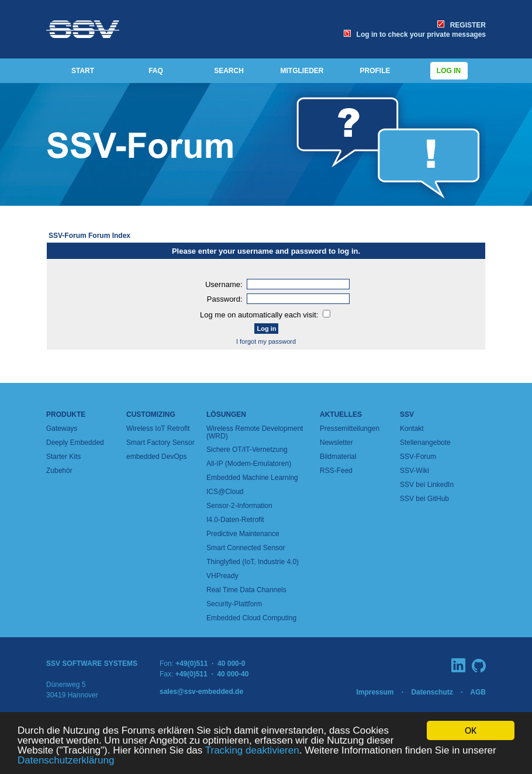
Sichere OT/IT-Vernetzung (247, 450)
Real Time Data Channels (246, 590)
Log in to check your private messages (415, 34)
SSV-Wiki (414, 471)
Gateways (62, 429)
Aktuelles (341, 414)
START (83, 71)
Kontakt (412, 429)
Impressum (375, 692)
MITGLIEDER (302, 71)
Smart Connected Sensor (246, 548)
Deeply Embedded (75, 443)
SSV (407, 414)
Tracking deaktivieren (252, 751)
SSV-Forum (418, 457)
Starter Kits (63, 457)
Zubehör (59, 471)
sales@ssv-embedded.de (201, 692)
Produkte (66, 414)
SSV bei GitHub (424, 499)
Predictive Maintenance (243, 534)
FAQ (156, 71)
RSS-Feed (336, 471)
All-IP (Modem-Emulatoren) (249, 464)
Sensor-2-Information (239, 506)
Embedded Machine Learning (252, 478)
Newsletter (336, 443)
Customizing (151, 414)
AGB (478, 692)
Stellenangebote (425, 443)
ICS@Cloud (225, 492)
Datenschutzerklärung (66, 761)
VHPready (222, 576)
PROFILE (375, 71)
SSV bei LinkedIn (427, 485)
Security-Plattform (234, 604)
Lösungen (226, 414)
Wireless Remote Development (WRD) (255, 432)
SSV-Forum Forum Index (89, 236)
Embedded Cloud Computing (251, 618)
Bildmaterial (338, 457)
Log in (449, 71)
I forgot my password (266, 341)
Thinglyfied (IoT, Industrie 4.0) (253, 562)
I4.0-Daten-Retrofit (235, 520)
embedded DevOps (156, 457)
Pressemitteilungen (350, 429)
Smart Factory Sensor (160, 443)
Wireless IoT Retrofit (158, 429)
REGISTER (462, 25)
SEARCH (229, 71)
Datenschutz (432, 692)
